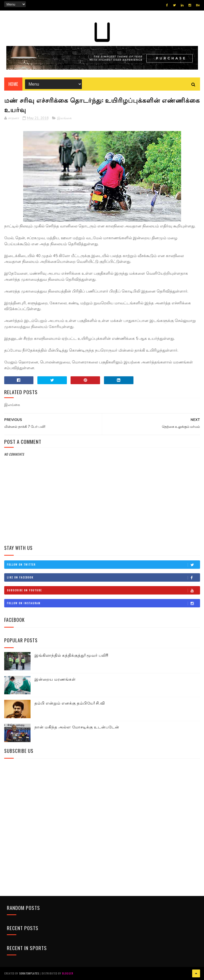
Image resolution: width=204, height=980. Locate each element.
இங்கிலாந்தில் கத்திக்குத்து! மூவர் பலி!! (71, 655)
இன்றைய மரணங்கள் (55, 679)
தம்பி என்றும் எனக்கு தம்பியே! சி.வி (70, 703)
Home (13, 84)
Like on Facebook (103, 577)
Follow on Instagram (103, 603)
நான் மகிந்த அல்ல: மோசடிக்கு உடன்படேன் (77, 727)
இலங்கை (64, 118)
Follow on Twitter (103, 565)
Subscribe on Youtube (103, 590)
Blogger (68, 973)
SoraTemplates (29, 973)
